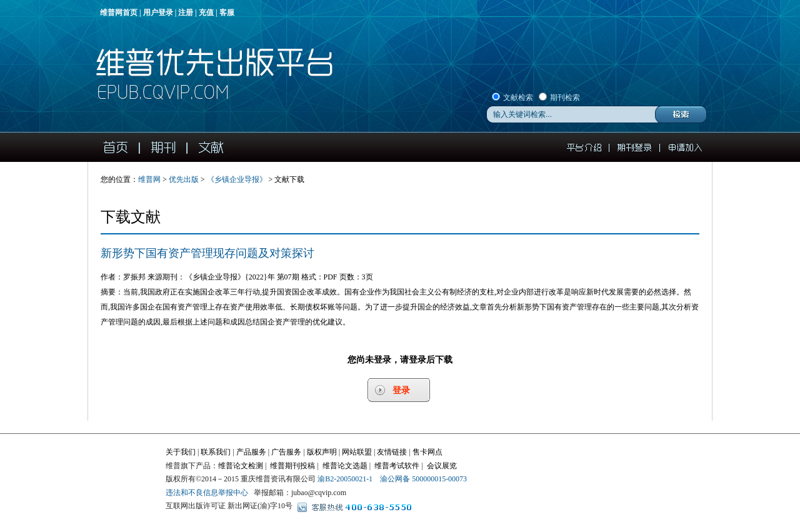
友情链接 (392, 452)
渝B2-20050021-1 (345, 479)
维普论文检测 (241, 466)
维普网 (149, 179)
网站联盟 (357, 452)
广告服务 (286, 452)
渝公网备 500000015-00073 (423, 479)
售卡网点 (427, 452)
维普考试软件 (397, 466)
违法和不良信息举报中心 (207, 493)
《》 (237, 179)
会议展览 (442, 466)
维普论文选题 (345, 466)
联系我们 (216, 452)
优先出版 (184, 179)
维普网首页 (119, 13)
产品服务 (251, 452)
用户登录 (158, 13)
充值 (206, 13)
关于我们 (181, 452)
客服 (227, 13)
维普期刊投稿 (292, 466)
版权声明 (322, 452)
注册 (186, 13)
